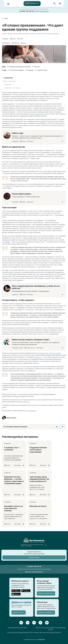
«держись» (38, 357)
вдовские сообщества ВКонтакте (39, 114)
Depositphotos (32, 411)
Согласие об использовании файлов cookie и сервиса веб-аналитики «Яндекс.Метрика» (34, 632)
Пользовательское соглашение (17, 628)
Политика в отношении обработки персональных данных (51, 628)
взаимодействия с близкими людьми (49, 353)
